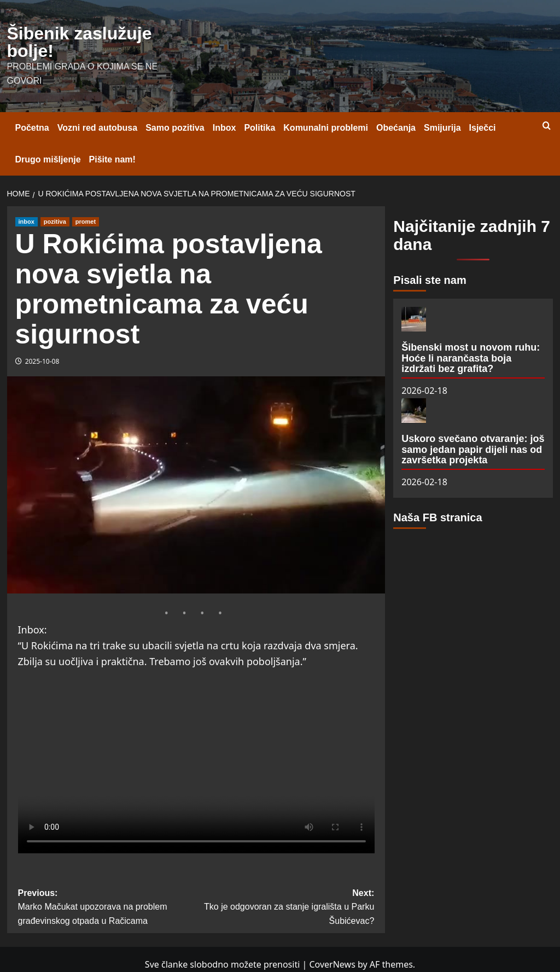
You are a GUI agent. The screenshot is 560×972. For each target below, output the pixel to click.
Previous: (107, 908)
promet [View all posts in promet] (86, 222)
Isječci (483, 128)
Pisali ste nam (430, 280)
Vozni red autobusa (97, 128)
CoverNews (332, 964)
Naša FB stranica (437, 517)
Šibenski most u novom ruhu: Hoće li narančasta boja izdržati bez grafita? (471, 358)
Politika (259, 128)
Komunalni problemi (326, 128)
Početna (32, 128)
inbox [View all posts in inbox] (27, 222)
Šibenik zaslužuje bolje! (80, 42)
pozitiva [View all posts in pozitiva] (55, 222)
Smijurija (442, 128)
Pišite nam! (112, 159)
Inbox (224, 128)
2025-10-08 (42, 361)
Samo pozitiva (175, 128)
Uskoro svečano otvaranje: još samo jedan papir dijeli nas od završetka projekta (473, 450)
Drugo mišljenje (48, 159)
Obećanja (396, 128)
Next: (285, 908)
